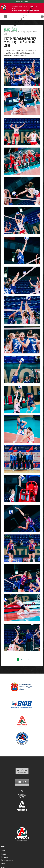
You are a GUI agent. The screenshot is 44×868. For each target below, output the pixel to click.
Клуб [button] (3, 846)
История (3, 854)
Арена (3, 863)
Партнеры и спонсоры (7, 860)
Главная (7, 29)
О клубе (3, 851)
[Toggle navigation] (6, 17)
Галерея (15, 29)
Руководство (5, 857)
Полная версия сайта (22, 2)
